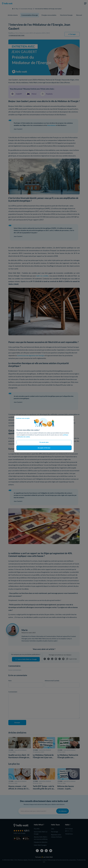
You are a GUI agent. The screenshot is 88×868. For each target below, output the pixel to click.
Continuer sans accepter (23, 418)
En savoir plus (44, 442)
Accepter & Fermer (44, 448)
